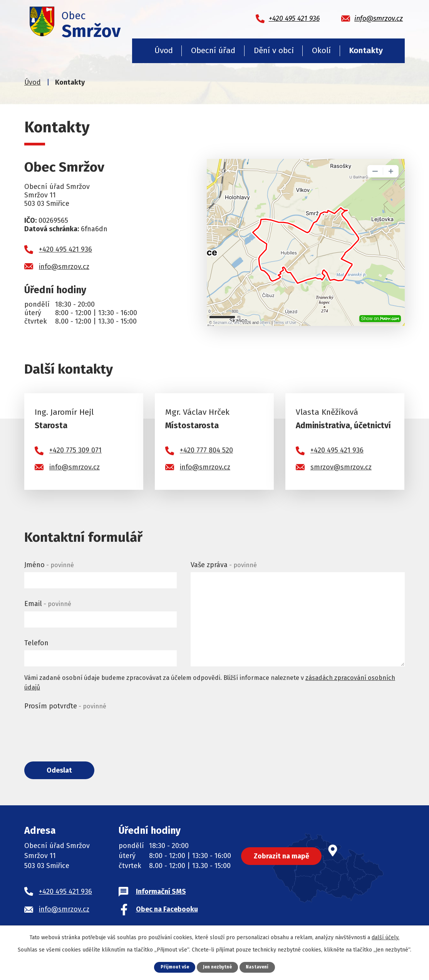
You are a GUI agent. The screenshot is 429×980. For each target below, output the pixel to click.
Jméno (49, 565)
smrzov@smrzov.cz (341, 467)
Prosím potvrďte (65, 706)
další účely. (385, 937)
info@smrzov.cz (64, 267)
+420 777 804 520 (206, 450)
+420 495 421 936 (65, 249)
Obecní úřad (213, 50)
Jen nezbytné (217, 967)
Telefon (36, 643)
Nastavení (260, 967)
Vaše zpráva (224, 565)
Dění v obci (274, 50)
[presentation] (83, 729)
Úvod (164, 50)
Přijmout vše (172, 967)
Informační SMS (161, 893)
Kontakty (366, 50)
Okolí (321, 50)
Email (48, 604)
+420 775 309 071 (75, 450)
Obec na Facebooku (167, 911)
